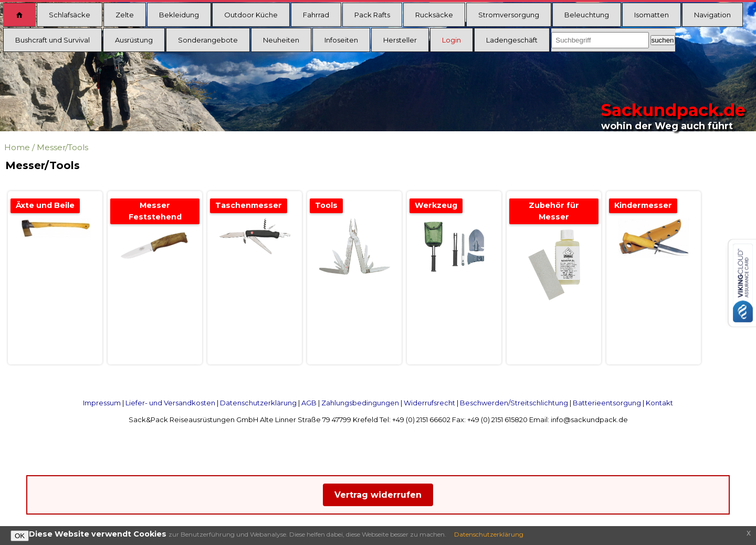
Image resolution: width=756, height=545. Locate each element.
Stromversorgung (509, 15)
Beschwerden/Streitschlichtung (514, 403)
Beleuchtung (587, 15)
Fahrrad (316, 15)
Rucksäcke (434, 15)
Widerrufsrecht (429, 403)
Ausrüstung (134, 40)
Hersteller (400, 40)
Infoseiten (341, 40)
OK (20, 536)
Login (451, 40)
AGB (309, 403)
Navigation (712, 15)
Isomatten (652, 15)
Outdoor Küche (251, 15)
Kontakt (659, 403)
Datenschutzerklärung (258, 403)
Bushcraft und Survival (52, 40)
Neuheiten (281, 40)
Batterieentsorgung (607, 403)
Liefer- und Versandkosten (170, 403)
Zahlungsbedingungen (360, 403)
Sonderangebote (208, 40)
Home (17, 147)
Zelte (125, 15)
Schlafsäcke (70, 15)
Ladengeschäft (512, 40)
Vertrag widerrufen (378, 495)
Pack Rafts (372, 15)
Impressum (102, 403)
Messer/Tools (62, 147)
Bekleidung (179, 15)
